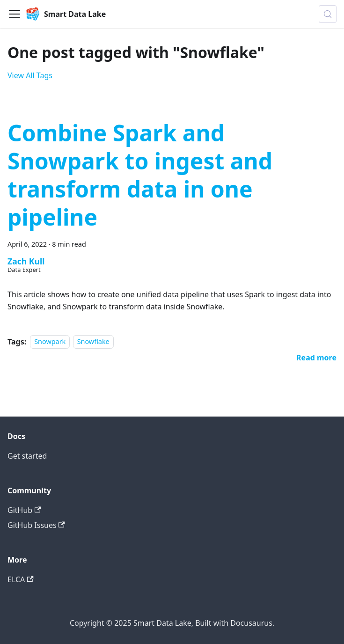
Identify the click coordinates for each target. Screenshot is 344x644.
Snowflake (93, 342)
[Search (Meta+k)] (328, 14)
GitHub (24, 510)
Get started (27, 456)
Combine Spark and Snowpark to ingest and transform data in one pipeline (140, 175)
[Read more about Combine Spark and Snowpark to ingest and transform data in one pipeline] (316, 358)
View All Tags (30, 75)
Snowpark (50, 342)
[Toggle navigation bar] (15, 14)
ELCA (21, 579)
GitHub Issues (36, 525)
